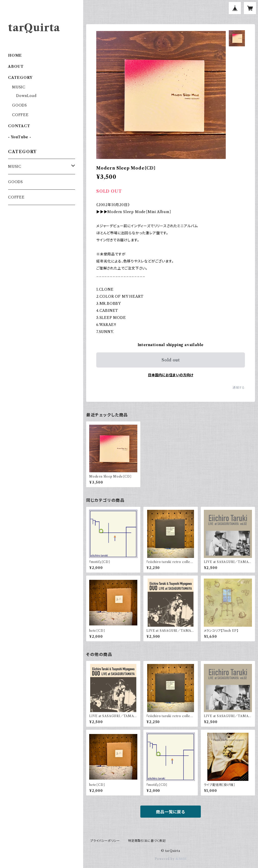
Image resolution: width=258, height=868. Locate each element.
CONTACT (19, 126)
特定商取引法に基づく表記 (147, 841)
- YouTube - (20, 137)
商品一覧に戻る (171, 812)
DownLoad (26, 96)
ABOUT (16, 66)
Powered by (171, 859)
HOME (15, 55)
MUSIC (19, 87)
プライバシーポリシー (105, 841)
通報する (239, 388)
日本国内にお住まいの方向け (171, 375)
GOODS (20, 105)
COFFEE (20, 115)
